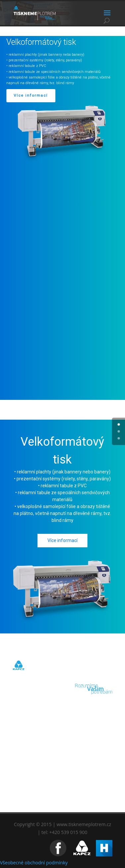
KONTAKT (62, 794)
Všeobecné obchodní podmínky (34, 863)
